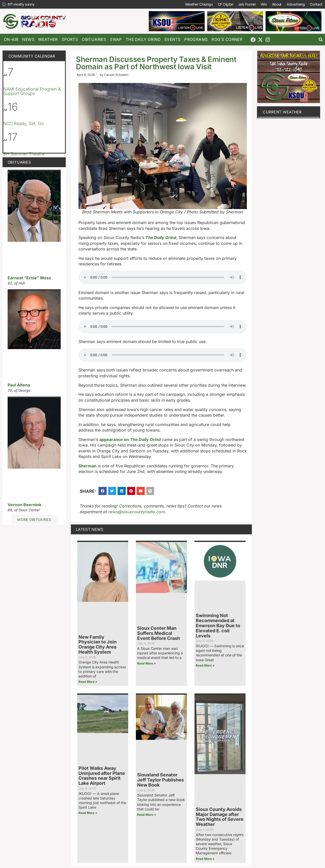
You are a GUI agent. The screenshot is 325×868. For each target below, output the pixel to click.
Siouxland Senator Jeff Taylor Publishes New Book (160, 780)
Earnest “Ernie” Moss (29, 278)
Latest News (90, 529)
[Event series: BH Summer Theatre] (21, 147)
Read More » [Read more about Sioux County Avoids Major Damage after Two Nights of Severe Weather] (205, 859)
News (28, 39)
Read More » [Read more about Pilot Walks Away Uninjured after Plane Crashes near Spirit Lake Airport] (88, 813)
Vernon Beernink (25, 505)
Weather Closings (199, 4)
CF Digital (225, 4)
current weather (282, 112)
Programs (196, 39)
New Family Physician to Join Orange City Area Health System (97, 644)
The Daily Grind (143, 39)
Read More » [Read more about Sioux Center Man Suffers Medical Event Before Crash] (147, 663)
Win (264, 4)
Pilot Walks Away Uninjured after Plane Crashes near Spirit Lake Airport (102, 776)
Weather (48, 39)
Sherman (87, 466)
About (277, 4)
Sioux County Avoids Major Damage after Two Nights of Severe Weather (220, 817)
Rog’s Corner (227, 39)
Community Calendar (32, 56)
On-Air (11, 39)
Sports (70, 39)
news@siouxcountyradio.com (136, 512)
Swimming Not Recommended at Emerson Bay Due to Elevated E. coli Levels (218, 625)
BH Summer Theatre (24, 154)
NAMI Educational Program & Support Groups (32, 91)
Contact (316, 4)
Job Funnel (247, 4)
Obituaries (94, 39)
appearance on (130, 439)
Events (173, 39)
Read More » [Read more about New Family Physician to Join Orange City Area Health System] (88, 682)
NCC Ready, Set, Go (23, 124)
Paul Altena (19, 385)
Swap (116, 39)
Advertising (296, 4)
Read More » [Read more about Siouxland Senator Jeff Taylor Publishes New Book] (147, 815)
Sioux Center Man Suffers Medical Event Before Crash (159, 633)
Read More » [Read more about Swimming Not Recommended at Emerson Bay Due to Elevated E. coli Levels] (205, 665)
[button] (321, 40)
